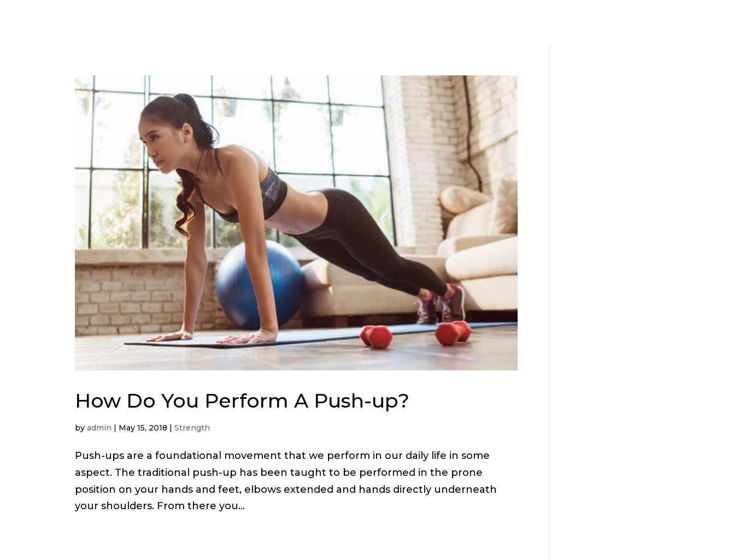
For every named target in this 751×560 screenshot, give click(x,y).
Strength (192, 428)
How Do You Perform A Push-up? (242, 400)
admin (99, 428)
